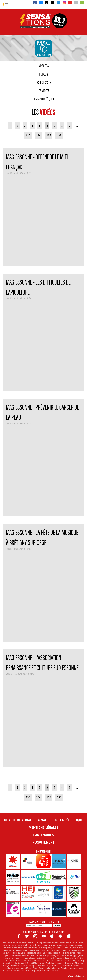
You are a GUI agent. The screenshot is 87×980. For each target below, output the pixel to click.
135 (28, 135)
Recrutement (43, 842)
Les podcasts (43, 82)
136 (38, 135)
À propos (44, 65)
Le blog (44, 74)
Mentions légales (44, 827)
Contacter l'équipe (43, 99)
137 (49, 135)
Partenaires (43, 835)
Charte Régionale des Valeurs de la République (44, 820)
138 (59, 135)
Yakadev (81, 976)
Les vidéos (44, 90)
